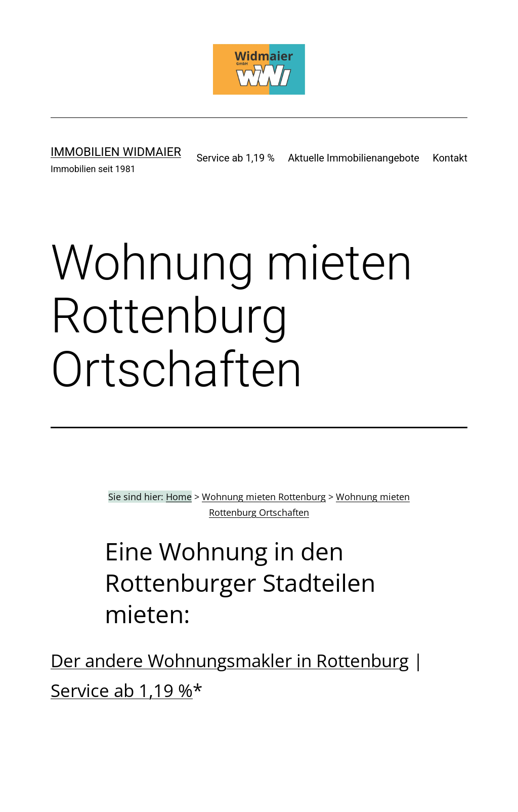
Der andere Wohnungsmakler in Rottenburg (230, 660)
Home (179, 497)
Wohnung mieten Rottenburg (264, 497)
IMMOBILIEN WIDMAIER (116, 152)
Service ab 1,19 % (235, 158)
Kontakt (450, 158)
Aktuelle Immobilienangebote (354, 158)
